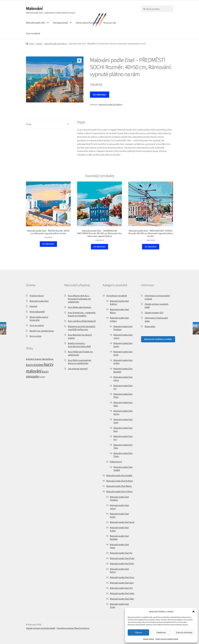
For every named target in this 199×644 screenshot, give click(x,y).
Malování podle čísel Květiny (120, 481)
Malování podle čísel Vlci (121, 588)
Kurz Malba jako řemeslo (80, 307)
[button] (193, 612)
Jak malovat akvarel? (78, 369)
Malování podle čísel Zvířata (119, 491)
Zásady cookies (148, 639)
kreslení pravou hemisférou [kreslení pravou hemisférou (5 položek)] (40, 359)
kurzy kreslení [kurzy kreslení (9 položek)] (35, 365)
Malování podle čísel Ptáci (122, 558)
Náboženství (116, 462)
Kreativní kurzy (37, 296)
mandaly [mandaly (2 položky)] (43, 377)
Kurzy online (36, 336)
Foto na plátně (33, 33)
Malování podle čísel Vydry (122, 593)
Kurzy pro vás (110, 23)
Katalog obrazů (60, 23)
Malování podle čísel (36, 23)
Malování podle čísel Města (56, 44)
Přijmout (138, 632)
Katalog (39, 44)
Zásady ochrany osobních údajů (167, 639)
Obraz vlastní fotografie (87, 23)
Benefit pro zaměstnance (42, 331)
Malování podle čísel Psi (121, 553)
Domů (32, 44)
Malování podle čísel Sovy (122, 583)
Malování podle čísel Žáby (122, 599)
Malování (34, 8)
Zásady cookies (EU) (154, 313)
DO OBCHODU (99, 95)
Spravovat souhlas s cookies (158, 339)
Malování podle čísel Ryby (122, 564)
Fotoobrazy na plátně (117, 296)
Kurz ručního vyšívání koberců (82, 321)
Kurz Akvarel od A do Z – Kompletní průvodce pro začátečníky (79, 299)
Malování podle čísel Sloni (122, 577)
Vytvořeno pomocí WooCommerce (73, 628)
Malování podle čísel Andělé (119, 475)
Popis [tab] (29, 124)
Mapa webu (150, 326)
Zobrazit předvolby (184, 632)
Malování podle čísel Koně (122, 522)
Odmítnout (161, 632)
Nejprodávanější (37, 312)
